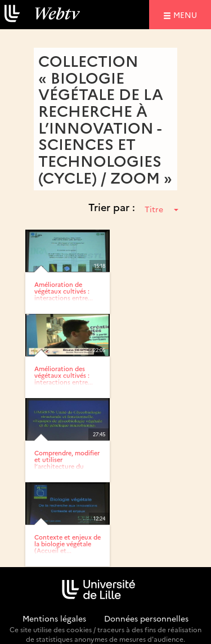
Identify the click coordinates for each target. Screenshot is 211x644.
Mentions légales (54, 618)
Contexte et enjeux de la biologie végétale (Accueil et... (68, 544)
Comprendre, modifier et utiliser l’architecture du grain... (67, 463)
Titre (161, 209)
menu (187, 14)
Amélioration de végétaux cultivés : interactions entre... (64, 291)
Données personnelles (146, 618)
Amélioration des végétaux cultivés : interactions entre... (64, 375)
